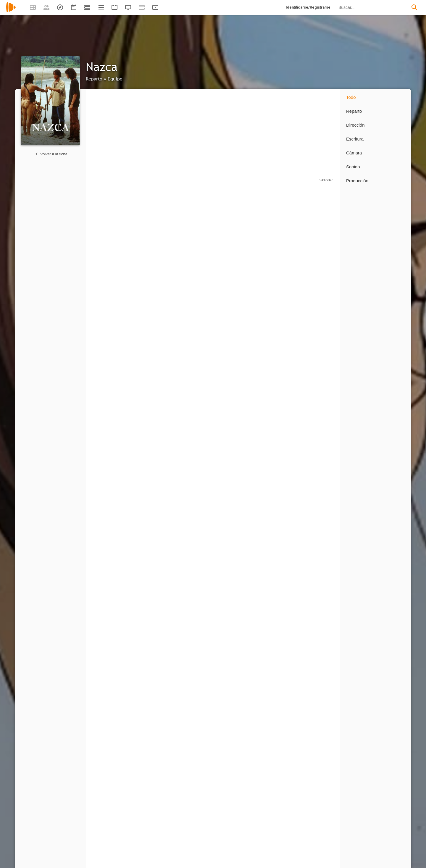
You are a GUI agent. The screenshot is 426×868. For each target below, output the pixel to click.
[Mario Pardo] (154, 403)
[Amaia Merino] (154, 243)
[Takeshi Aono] (113, 565)
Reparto (354, 111)
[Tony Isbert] (317, 243)
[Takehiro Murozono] (154, 565)
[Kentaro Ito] (196, 403)
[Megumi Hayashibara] (278, 403)
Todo (351, 97)
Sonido (353, 167)
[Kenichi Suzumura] (113, 243)
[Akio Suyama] (113, 322)
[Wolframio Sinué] (154, 484)
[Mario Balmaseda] (237, 403)
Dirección (355, 125)
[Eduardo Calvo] (154, 771)
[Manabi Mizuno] (278, 243)
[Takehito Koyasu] (196, 243)
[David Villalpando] (317, 322)
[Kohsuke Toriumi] (237, 565)
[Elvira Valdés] (317, 403)
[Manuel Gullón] (317, 771)
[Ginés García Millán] (237, 243)
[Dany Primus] (237, 484)
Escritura (355, 139)
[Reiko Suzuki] (196, 565)
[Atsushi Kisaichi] (196, 322)
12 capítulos (101, 272)
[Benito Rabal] (113, 669)
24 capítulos (226, 592)
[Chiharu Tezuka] (278, 565)
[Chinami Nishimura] (278, 322)
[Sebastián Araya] (154, 322)
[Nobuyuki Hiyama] (113, 484)
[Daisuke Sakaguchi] (113, 403)
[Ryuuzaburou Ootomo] (196, 484)
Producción (357, 181)
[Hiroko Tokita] (151, 669)
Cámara (354, 153)
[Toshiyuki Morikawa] (317, 484)
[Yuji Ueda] (317, 565)
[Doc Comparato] (278, 771)
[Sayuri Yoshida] (278, 484)
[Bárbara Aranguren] (237, 771)
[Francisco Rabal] (237, 322)
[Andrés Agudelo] (113, 771)
